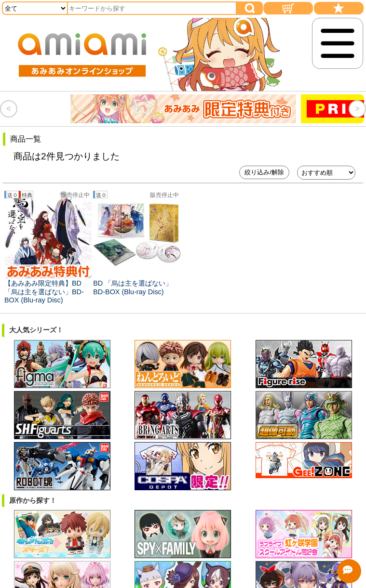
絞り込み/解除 (264, 172)
